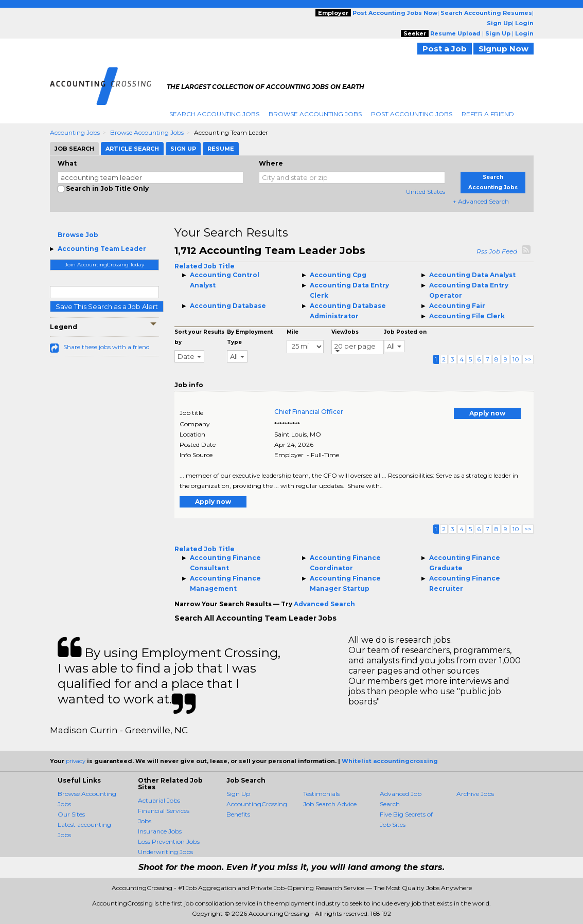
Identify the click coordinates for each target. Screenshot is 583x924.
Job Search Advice (330, 804)
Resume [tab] (221, 149)
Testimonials (321, 794)
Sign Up (238, 794)
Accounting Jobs (75, 132)
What (67, 163)
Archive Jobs (475, 794)
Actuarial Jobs (159, 800)
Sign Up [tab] (183, 149)
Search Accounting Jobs (214, 114)
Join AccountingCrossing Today (104, 265)
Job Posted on (405, 332)
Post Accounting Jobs (412, 114)
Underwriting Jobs (165, 852)
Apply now (487, 413)
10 (516, 359)
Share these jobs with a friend (107, 347)
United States (426, 192)
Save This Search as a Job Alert (107, 306)
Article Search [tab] (132, 149)
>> (528, 359)
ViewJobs (345, 332)
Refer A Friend (488, 114)
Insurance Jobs (160, 831)
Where (271, 163)
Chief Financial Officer (309, 412)
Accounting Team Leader (102, 249)
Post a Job (445, 49)
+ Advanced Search (481, 201)
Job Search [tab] (74, 149)
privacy (76, 761)
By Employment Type (250, 337)
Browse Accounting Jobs (315, 114)
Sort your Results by (199, 337)
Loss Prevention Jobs (169, 841)
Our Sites (71, 814)
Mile (293, 332)
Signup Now (503, 49)
